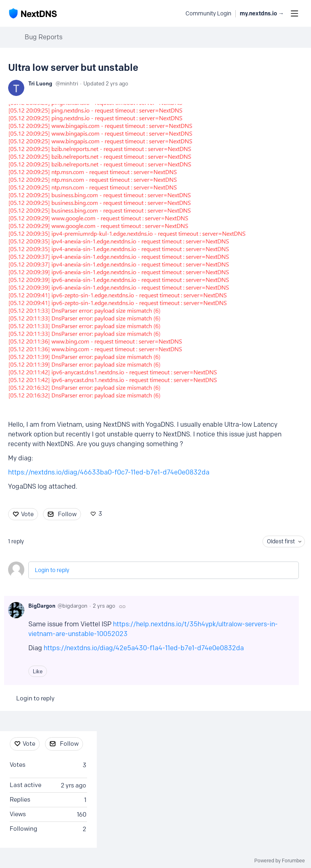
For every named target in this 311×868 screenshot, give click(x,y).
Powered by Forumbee (280, 861)
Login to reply (52, 570)
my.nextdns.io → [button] (262, 14)
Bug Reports (44, 37)
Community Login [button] (208, 14)
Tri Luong (40, 83)
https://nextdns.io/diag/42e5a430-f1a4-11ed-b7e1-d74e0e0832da (144, 648)
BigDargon (42, 606)
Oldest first (281, 541)
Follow (67, 514)
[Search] (175, 13)
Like (38, 671)
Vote (27, 514)
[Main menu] (294, 13)
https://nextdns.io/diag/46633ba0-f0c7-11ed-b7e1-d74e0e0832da (109, 472)
